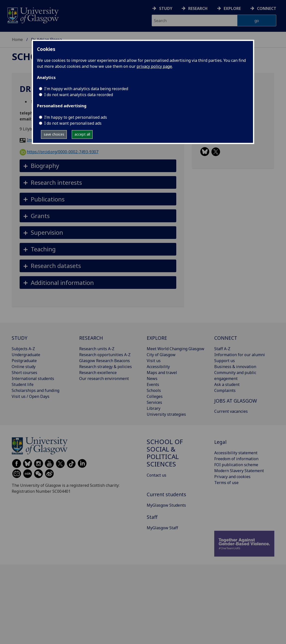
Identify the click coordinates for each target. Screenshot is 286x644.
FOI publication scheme (236, 465)
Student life (23, 384)
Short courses (24, 373)
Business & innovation (235, 367)
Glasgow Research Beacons (105, 361)
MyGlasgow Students (166, 505)
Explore (232, 8)
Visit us (154, 361)
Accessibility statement (236, 453)
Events (153, 384)
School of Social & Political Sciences (165, 453)
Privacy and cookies (232, 477)
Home (17, 39)
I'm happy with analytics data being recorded (86, 89)
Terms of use (226, 483)
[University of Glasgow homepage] (33, 15)
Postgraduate (24, 361)
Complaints (225, 390)
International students (33, 379)
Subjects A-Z (23, 349)
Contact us (157, 475)
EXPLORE (157, 338)
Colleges (155, 396)
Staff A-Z (222, 349)
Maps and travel (162, 373)
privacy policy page (154, 66)
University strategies (166, 414)
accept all (82, 134)
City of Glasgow (161, 355)
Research (198, 8)
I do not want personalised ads (73, 123)
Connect (267, 8)
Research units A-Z (97, 349)
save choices (54, 134)
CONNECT (226, 338)
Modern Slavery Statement (239, 471)
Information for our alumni (240, 355)
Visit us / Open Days (31, 396)
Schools (154, 390)
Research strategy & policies (106, 367)
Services (154, 402)
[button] (98, 166)
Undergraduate (26, 355)
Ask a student (227, 384)
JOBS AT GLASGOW (236, 401)
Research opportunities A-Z (105, 355)
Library (154, 408)
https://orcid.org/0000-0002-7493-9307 (59, 152)
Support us (225, 361)
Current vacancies (231, 411)
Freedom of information (236, 459)
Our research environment (104, 379)
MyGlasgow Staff (162, 528)
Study (166, 8)
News (152, 379)
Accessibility (158, 367)
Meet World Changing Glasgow (176, 349)
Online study (24, 367)
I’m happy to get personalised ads (76, 117)
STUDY (19, 338)
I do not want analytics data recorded (79, 95)
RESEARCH (91, 338)
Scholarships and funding (36, 390)
